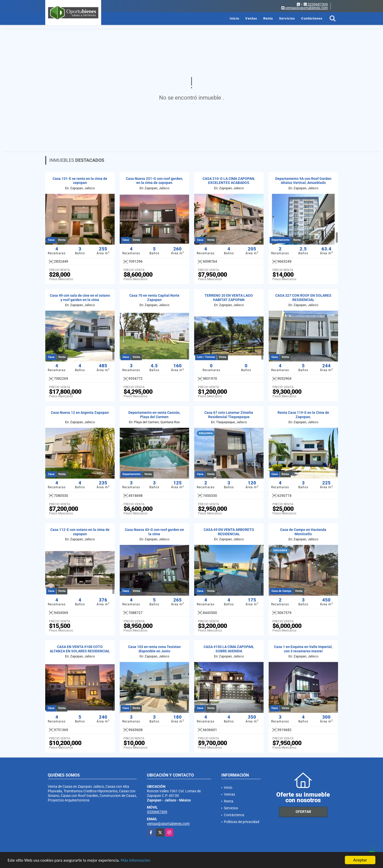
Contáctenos (312, 18)
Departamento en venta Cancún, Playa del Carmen (154, 415)
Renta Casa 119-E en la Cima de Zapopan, (303, 415)
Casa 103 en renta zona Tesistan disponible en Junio (154, 649)
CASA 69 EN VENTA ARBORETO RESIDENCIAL (229, 532)
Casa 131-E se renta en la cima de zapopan (80, 181)
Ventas (251, 18)
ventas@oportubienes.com (168, 824)
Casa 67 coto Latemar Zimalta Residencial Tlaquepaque (229, 415)
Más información (135, 861)
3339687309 (318, 4)
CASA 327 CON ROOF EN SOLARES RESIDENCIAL (303, 298)
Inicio (234, 18)
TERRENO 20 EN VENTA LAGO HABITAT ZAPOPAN (229, 298)
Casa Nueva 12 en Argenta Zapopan (80, 413)
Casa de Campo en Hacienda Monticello (303, 532)
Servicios (287, 18)
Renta (268, 18)
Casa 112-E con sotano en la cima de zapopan (80, 532)
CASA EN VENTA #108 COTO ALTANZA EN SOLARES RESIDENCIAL (80, 649)
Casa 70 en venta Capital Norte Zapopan (154, 298)
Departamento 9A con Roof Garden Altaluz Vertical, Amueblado (303, 181)
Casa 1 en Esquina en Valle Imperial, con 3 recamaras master (303, 649)
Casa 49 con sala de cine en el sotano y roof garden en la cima (80, 298)
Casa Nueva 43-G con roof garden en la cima (154, 532)
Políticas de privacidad (242, 822)
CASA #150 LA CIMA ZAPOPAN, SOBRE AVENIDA (229, 649)
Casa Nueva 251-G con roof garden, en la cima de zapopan (154, 181)
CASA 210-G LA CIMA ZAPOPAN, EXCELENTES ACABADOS (229, 181)
